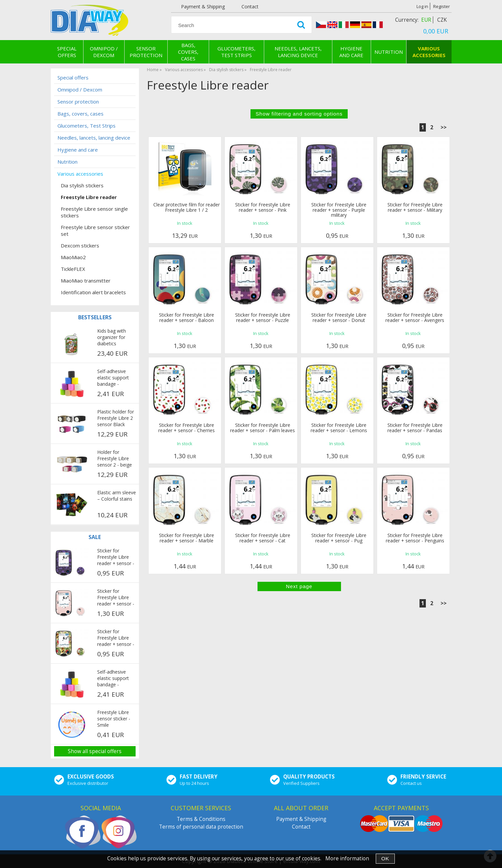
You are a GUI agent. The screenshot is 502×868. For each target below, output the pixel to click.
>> (444, 127)
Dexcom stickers (80, 245)
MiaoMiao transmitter (86, 281)
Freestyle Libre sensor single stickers (94, 212)
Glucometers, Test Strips (236, 52)
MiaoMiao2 (73, 257)
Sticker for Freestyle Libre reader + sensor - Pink (263, 207)
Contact (250, 7)
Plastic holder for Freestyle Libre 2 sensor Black (116, 418)
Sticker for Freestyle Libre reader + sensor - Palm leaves (263, 427)
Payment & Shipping (203, 7)
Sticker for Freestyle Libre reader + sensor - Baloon (187, 317)
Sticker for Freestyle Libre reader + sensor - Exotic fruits (116, 638)
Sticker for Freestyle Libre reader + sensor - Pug (339, 538)
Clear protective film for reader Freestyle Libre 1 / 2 (187, 207)
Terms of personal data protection (201, 827)
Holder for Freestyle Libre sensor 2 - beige (115, 458)
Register (442, 6)
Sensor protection (146, 52)
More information (347, 858)
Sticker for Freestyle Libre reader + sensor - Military (415, 207)
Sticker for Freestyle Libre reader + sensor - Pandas (415, 427)
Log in (422, 6)
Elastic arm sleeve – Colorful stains (117, 496)
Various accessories (429, 52)
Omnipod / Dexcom (104, 52)
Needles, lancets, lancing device (298, 52)
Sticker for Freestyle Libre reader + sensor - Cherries (187, 427)
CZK (442, 20)
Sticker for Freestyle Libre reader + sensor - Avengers (415, 317)
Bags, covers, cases (188, 52)
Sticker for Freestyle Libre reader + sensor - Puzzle (263, 317)
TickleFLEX (73, 269)
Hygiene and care (351, 52)
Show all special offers (95, 751)
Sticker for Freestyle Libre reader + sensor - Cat (263, 538)
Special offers (67, 52)
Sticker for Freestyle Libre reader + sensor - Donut (339, 317)
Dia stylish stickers (82, 185)
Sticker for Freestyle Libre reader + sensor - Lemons (339, 427)
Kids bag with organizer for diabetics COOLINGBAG (113, 338)
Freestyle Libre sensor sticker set (95, 230)
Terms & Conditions (201, 819)
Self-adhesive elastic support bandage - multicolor (113, 378)
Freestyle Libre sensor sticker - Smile (114, 719)
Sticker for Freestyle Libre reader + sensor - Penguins (415, 538)
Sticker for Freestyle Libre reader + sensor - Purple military (339, 210)
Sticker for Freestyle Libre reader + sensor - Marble (187, 538)
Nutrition (389, 52)
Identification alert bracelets (93, 292)
